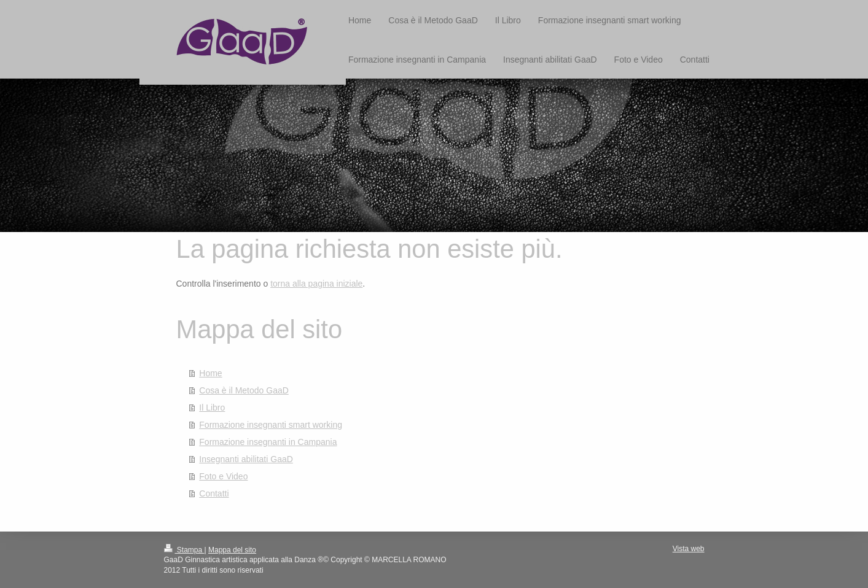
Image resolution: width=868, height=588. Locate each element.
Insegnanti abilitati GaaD (246, 459)
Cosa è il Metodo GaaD (244, 390)
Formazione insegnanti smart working (271, 425)
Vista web (689, 549)
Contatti (214, 493)
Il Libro (212, 408)
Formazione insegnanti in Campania (268, 442)
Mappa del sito (232, 550)
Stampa (184, 550)
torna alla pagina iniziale (316, 284)
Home (210, 373)
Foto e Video (223, 476)
